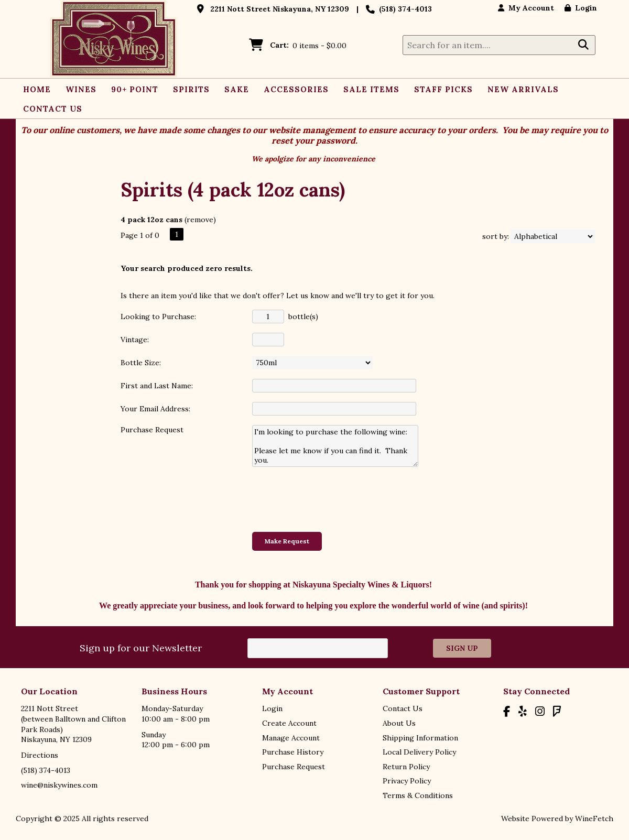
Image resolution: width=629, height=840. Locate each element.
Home (37, 89)
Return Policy (406, 767)
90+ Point (135, 89)
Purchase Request (294, 767)
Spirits (188, 91)
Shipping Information (420, 738)
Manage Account (291, 738)
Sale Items (371, 89)
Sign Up (462, 648)
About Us (399, 723)
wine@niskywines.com (59, 785)
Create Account (289, 723)
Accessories (296, 89)
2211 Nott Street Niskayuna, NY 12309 (280, 9)
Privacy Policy (407, 781)
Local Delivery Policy (419, 752)
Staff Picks (443, 89)
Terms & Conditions (418, 795)
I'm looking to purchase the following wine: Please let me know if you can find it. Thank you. (335, 446)
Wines (78, 91)
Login (581, 8)
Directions (40, 755)
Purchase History (293, 752)
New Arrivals (523, 89)
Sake (237, 89)
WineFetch (594, 819)
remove (200, 220)
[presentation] (332, 499)
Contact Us (53, 109)
